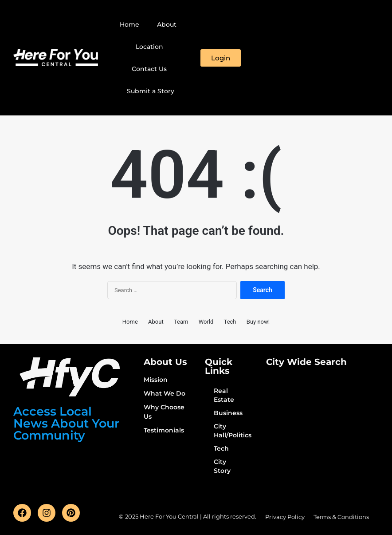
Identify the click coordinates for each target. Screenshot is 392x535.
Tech (230, 322)
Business (228, 413)
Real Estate (224, 395)
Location (149, 47)
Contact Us (149, 69)
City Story (222, 466)
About (167, 24)
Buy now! (258, 322)
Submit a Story (151, 91)
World (206, 322)
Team (181, 322)
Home (129, 24)
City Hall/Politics (231, 431)
